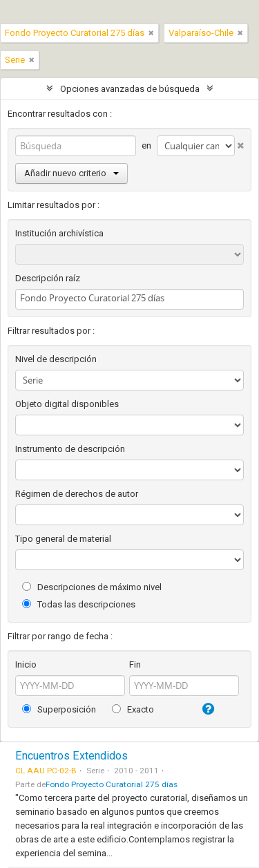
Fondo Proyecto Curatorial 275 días (112, 784)
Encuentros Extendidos (71, 756)
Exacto (133, 709)
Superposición (59, 709)
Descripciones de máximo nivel (92, 587)
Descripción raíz (48, 278)
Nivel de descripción (56, 359)
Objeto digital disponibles (67, 404)
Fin (135, 664)
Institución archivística (59, 233)
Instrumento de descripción (70, 449)
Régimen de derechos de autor (77, 494)
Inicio (26, 664)
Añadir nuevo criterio (71, 173)
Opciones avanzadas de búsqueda (130, 89)
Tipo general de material (63, 539)
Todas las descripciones (79, 604)
